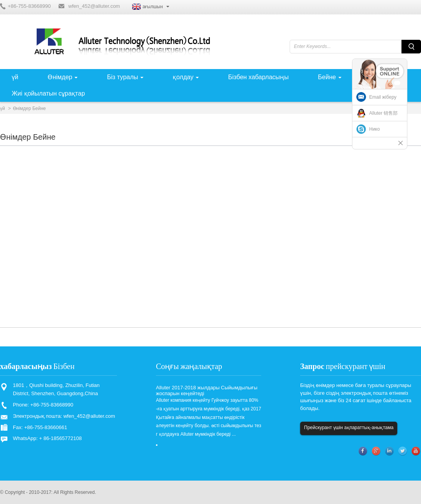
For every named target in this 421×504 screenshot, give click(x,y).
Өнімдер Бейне (29, 108)
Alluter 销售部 (383, 113)
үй (3, 108)
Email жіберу (383, 97)
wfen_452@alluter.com (94, 6)
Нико (374, 129)
